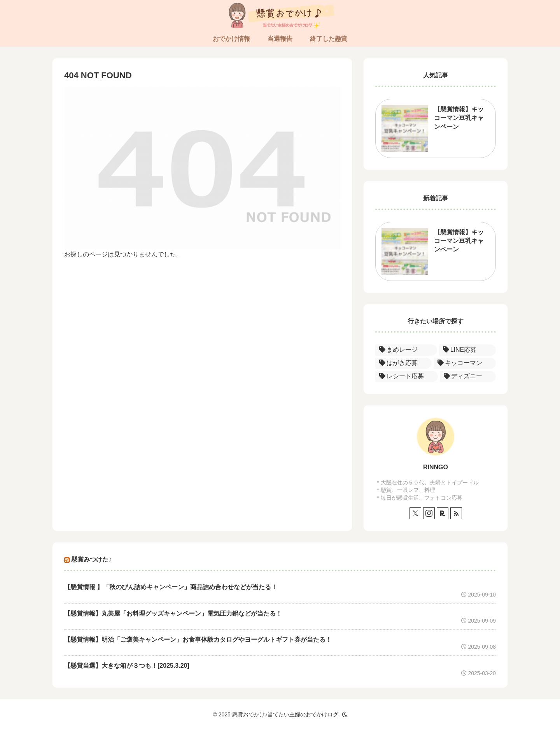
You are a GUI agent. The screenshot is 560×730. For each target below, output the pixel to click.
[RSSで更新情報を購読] (456, 513)
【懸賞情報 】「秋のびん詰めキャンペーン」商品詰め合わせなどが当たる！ (171, 587)
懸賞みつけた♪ (91, 559)
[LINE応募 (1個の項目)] (467, 350)
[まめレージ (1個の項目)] (406, 350)
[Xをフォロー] (415, 513)
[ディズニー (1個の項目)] (468, 376)
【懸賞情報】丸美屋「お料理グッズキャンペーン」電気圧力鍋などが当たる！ (173, 613)
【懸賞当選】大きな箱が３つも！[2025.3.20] (127, 666)
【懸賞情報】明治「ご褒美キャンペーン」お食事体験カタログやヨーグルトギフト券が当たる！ (198, 640)
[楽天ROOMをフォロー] (443, 513)
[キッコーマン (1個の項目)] (465, 363)
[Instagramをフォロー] (429, 513)
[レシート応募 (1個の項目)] (407, 376)
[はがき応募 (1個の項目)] (403, 363)
